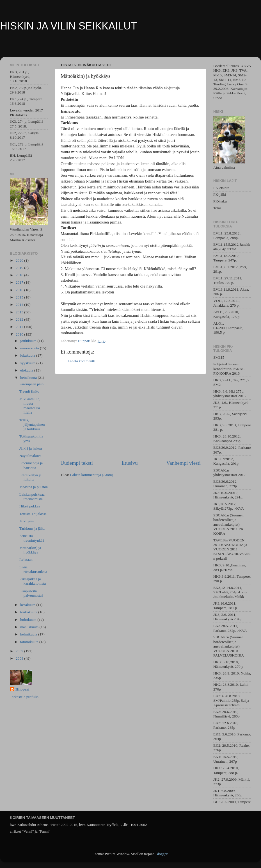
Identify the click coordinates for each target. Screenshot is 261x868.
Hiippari (22, 689)
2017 (20, 282)
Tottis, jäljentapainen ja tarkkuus (32, 424)
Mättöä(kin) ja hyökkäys (30, 550)
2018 (20, 275)
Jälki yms (27, 521)
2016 (20, 290)
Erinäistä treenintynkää (32, 538)
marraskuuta (30, 348)
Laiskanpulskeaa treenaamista (32, 497)
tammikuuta (30, 642)
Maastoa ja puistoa (34, 487)
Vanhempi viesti (184, 463)
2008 (20, 658)
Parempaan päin (32, 384)
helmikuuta (29, 634)
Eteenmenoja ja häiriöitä (31, 465)
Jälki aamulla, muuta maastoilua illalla (30, 406)
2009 (20, 651)
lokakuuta (28, 355)
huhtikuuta (29, 620)
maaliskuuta (30, 627)
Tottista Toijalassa (33, 514)
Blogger (161, 854)
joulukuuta (29, 341)
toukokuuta (29, 612)
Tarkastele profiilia (24, 697)
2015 (20, 297)
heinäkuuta (29, 378)
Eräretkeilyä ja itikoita (30, 477)
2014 (20, 305)
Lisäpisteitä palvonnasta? (31, 593)
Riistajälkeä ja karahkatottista (33, 581)
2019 (20, 268)
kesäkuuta (28, 605)
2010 (20, 334)
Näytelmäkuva (30, 456)
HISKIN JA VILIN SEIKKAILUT (68, 26)
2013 (20, 312)
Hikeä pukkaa (30, 506)
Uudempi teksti (77, 463)
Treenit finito (29, 391)
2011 (20, 327)
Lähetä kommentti (82, 361)
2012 (20, 319)
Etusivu (130, 463)
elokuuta (27, 370)
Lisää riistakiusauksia (33, 569)
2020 (20, 260)
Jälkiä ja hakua (31, 448)
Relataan (26, 560)
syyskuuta (28, 363)
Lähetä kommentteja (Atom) (91, 475)
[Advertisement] (130, 417)
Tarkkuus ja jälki (32, 528)
